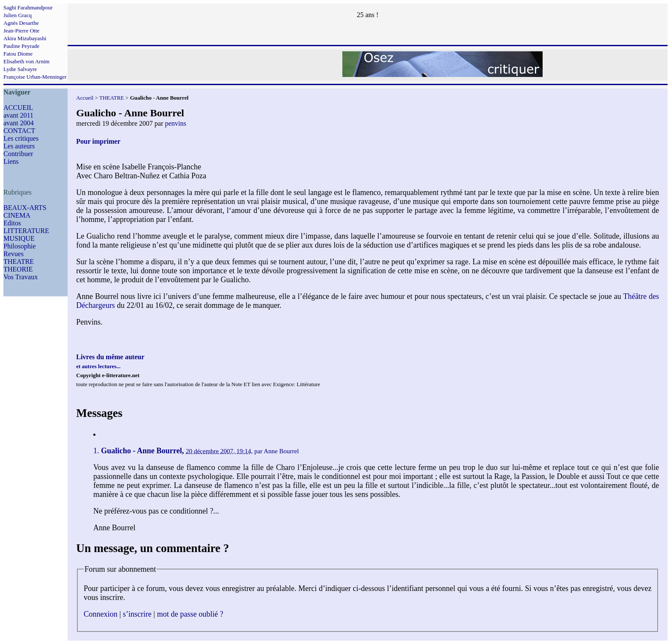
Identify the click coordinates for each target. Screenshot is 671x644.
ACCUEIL (18, 108)
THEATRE (19, 261)
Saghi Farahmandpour (28, 7)
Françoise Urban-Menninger (35, 77)
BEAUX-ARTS (25, 208)
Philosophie (20, 246)
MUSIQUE (19, 238)
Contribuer (18, 154)
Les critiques (21, 138)
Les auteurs (19, 146)
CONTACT (19, 131)
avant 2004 (19, 123)
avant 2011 (18, 115)
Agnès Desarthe (21, 23)
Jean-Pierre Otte (21, 31)
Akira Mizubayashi (25, 38)
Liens (11, 161)
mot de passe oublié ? (190, 614)
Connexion (101, 614)
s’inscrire (137, 614)
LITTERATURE (26, 231)
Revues (13, 254)
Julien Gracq (18, 15)
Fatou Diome (18, 54)
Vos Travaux (21, 277)
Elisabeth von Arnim (27, 61)
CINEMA (17, 215)
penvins (175, 123)
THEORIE (18, 269)
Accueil (85, 98)
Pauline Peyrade (21, 46)
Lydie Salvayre (20, 69)
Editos (12, 223)
